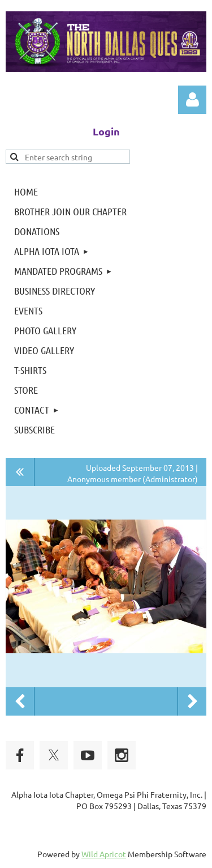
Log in (192, 100)
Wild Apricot (104, 854)
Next (192, 701)
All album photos (20, 472)
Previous (20, 701)
